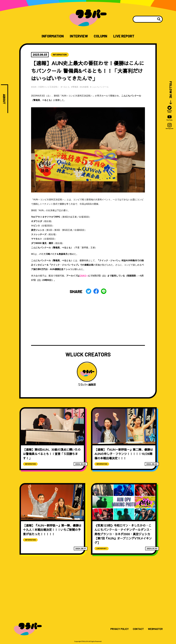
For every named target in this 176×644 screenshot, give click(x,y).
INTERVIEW (79, 36)
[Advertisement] (88, 320)
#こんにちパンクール (99, 87)
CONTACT (138, 629)
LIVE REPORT (124, 36)
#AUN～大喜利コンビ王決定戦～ (45, 87)
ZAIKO (83, 276)
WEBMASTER (155, 629)
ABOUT (4, 99)
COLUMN (101, 36)
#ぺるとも (65, 87)
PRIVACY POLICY (120, 629)
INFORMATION (53, 36)
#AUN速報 (84, 87)
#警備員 (75, 87)
